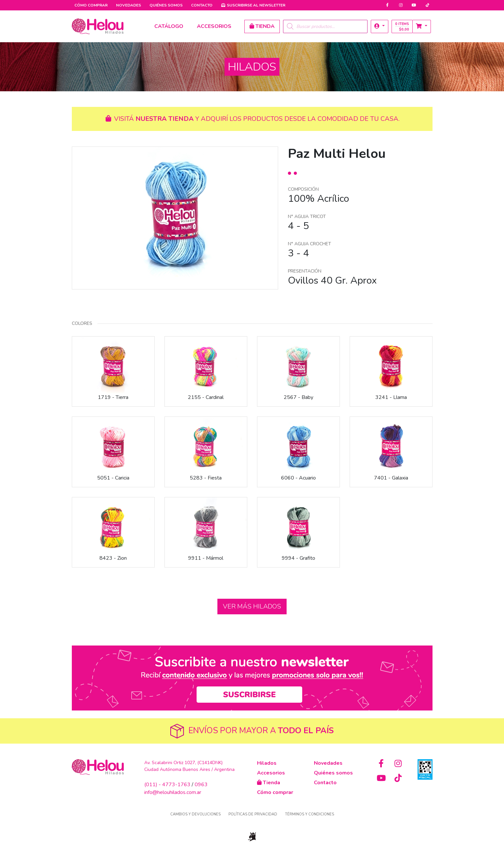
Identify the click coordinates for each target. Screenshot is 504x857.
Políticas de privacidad (253, 814)
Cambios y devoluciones (195, 814)
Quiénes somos (166, 5)
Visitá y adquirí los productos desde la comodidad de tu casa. (252, 119)
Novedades (129, 5)
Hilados (267, 763)
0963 (201, 785)
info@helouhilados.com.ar (173, 792)
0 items (402, 27)
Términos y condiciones (310, 814)
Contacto (202, 5)
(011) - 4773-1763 (167, 785)
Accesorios (271, 773)
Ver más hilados (252, 606)
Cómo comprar (91, 5)
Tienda (269, 783)
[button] (380, 26)
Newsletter (253, 5)
